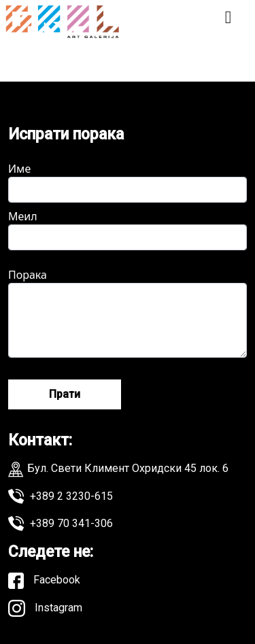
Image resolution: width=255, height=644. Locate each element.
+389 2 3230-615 (61, 496)
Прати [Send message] (65, 394)
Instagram (45, 608)
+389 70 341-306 (61, 524)
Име (128, 182)
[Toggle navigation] (228, 22)
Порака (128, 312)
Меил (128, 230)
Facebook (44, 581)
